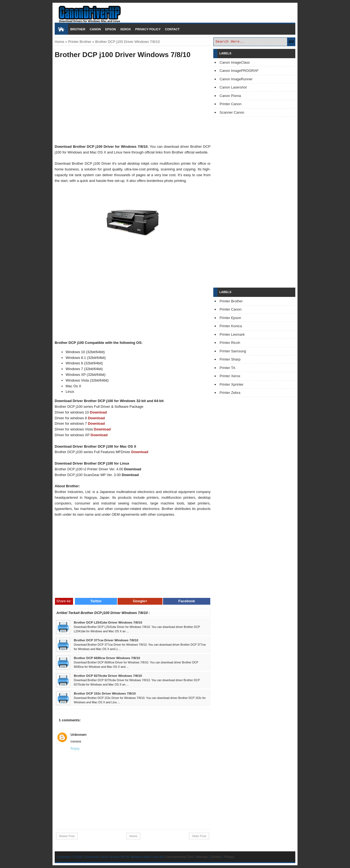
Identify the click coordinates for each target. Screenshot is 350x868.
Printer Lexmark (232, 334)
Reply (75, 749)
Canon (95, 29)
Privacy (229, 857)
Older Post (199, 836)
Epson (111, 29)
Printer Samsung (233, 351)
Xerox (126, 29)
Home (59, 42)
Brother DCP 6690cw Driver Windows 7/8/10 (107, 658)
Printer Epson (230, 318)
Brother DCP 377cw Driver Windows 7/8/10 (106, 640)
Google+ (140, 601)
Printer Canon (231, 104)
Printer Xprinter (231, 384)
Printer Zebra (230, 393)
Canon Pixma (230, 96)
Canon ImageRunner (236, 79)
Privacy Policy (148, 29)
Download (98, 412)
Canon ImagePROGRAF (239, 71)
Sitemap (202, 857)
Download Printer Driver (175, 12)
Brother (78, 29)
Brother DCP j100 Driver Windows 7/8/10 (122, 55)
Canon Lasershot (233, 87)
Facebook (187, 601)
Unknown (79, 735)
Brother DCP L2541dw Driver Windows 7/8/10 (108, 622)
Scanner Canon (232, 112)
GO (291, 42)
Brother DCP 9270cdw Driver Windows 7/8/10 (108, 676)
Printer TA (227, 368)
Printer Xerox (230, 376)
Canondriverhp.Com (179, 857)
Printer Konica (231, 326)
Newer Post (67, 836)
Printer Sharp (230, 359)
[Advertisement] (133, 102)
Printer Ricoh (230, 343)
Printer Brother (80, 42)
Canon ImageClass (235, 62)
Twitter (96, 601)
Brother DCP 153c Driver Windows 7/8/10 (105, 693)
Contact (172, 29)
